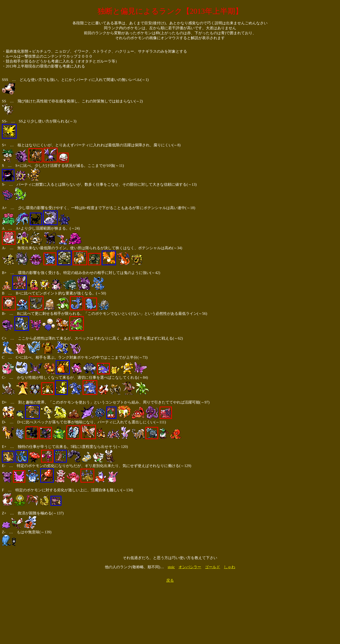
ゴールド (212, 567)
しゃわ (229, 567)
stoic (171, 567)
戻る (170, 580)
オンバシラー (190, 567)
